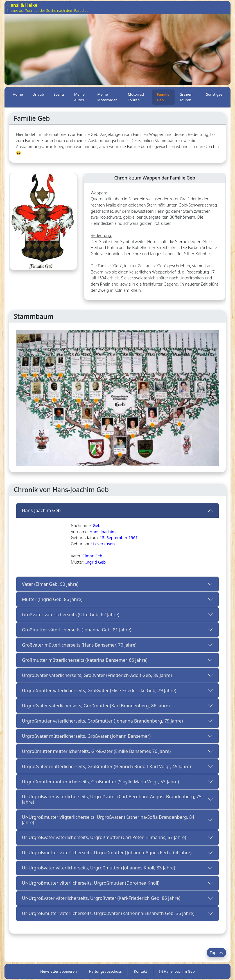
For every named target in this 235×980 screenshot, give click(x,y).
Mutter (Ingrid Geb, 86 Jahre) (52, 599)
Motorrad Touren (136, 97)
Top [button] (216, 953)
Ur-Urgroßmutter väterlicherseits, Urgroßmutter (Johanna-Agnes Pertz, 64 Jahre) (107, 853)
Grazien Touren (186, 97)
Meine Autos (79, 97)
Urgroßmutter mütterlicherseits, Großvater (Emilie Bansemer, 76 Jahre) (96, 751)
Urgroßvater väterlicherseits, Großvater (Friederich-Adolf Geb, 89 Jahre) (97, 675)
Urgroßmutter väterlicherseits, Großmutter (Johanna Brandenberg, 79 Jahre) (102, 721)
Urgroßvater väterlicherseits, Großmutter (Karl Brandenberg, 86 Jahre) (96, 706)
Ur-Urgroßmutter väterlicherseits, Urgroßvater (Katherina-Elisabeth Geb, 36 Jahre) (108, 913)
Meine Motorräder (107, 97)
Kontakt (140, 971)
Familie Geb (163, 97)
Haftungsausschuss (105, 971)
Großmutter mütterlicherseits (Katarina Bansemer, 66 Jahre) (85, 660)
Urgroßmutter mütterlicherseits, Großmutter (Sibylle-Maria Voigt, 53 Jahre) (100, 782)
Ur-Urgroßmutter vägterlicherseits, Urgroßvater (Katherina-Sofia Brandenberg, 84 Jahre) (108, 820)
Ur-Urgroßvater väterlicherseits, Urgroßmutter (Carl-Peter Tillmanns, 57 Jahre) (104, 837)
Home (18, 94)
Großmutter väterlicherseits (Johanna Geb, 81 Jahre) (77, 630)
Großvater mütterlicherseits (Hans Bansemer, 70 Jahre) (79, 645)
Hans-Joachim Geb (41, 510)
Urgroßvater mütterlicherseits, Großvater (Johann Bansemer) (86, 736)
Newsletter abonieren (58, 971)
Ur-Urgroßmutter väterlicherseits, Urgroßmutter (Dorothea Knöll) (91, 883)
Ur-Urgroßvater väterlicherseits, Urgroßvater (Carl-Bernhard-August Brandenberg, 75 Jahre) (112, 799)
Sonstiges (214, 94)
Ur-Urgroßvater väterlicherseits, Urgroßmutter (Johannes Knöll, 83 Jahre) (99, 868)
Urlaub (38, 94)
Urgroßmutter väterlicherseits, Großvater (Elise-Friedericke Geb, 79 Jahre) (99, 690)
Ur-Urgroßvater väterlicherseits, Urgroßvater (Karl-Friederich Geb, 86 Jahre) (101, 898)
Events (59, 94)
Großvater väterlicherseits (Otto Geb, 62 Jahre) (71, 615)
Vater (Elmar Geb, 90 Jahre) (50, 584)
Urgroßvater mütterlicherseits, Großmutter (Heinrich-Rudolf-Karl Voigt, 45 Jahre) (106, 766)
